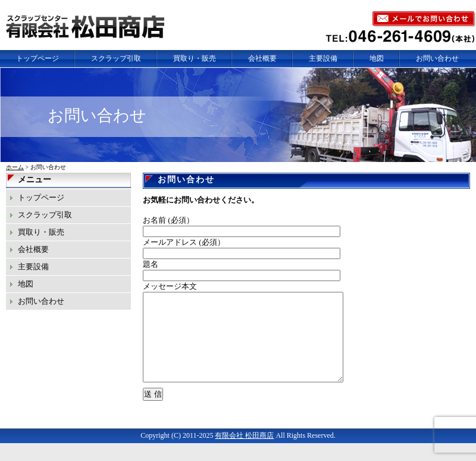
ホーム (15, 167)
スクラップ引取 (116, 58)
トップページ (37, 58)
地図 (377, 58)
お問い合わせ (437, 58)
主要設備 (323, 58)
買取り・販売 (195, 58)
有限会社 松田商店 (244, 453)
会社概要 (262, 58)
